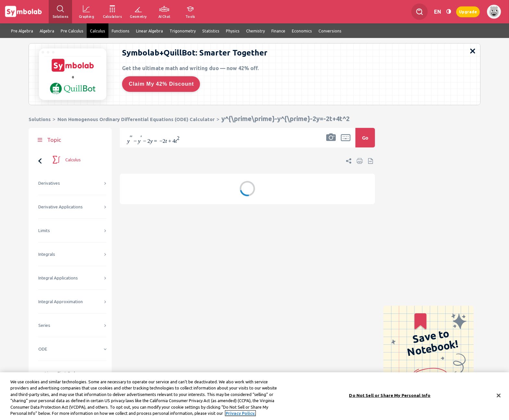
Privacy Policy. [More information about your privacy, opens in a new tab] (240, 414)
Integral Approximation (61, 302)
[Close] (499, 397)
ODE (43, 349)
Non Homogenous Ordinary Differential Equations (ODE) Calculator (136, 119)
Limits (44, 231)
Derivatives (49, 183)
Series (44, 325)
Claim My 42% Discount (161, 84)
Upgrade (468, 12)
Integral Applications (58, 278)
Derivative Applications (61, 207)
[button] (331, 142)
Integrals (47, 254)
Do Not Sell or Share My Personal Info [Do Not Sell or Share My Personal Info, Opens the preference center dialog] (390, 396)
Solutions (40, 119)
